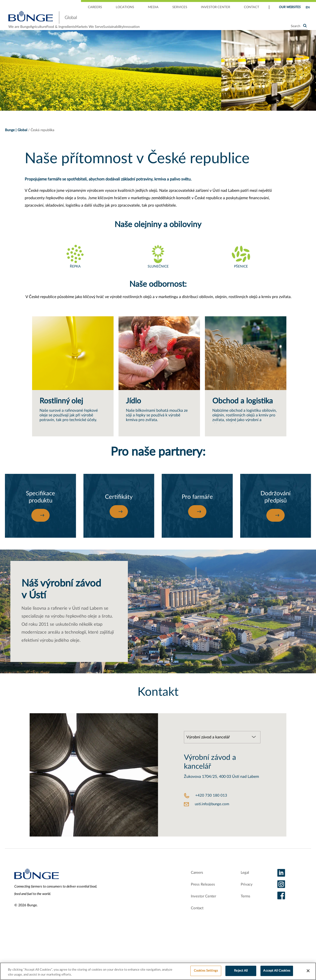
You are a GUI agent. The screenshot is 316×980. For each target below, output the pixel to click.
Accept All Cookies (277, 971)
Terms (244, 908)
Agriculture (52, 31)
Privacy (245, 896)
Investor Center (198, 908)
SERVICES (180, 7)
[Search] (299, 30)
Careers (190, 885)
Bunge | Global (16, 138)
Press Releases (197, 896)
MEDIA (153, 7)
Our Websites (290, 7)
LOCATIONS (125, 7)
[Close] (308, 971)
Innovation (201, 31)
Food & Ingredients (89, 31)
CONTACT (252, 7)
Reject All (241, 971)
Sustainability (168, 31)
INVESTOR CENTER (216, 7)
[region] (158, 971)
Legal (243, 885)
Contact (190, 920)
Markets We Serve (131, 31)
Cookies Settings (206, 971)
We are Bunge (19, 31)
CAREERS (95, 7)
